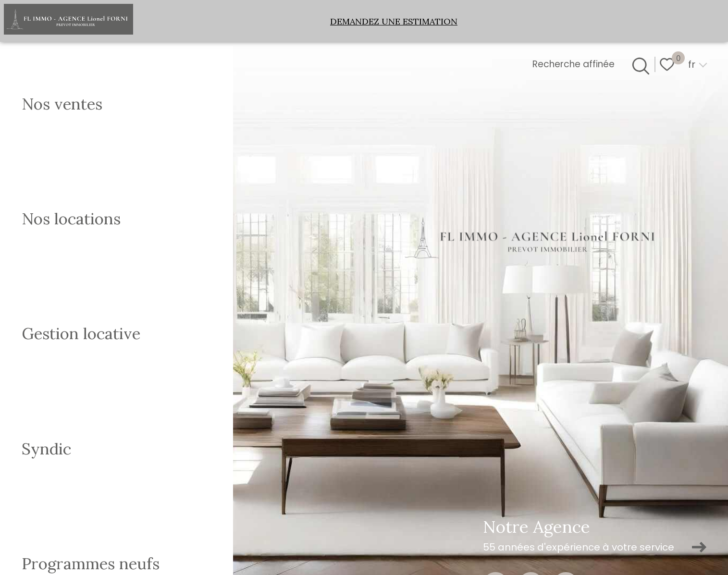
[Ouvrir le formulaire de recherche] (639, 64)
